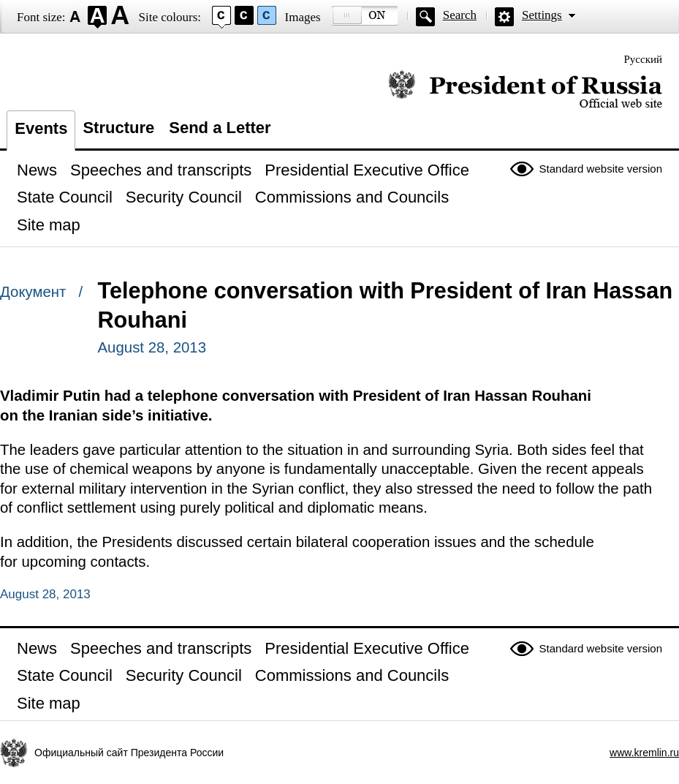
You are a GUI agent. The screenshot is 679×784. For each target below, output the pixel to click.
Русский (644, 59)
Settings (542, 15)
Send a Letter (220, 128)
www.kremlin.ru (644, 753)
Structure (118, 128)
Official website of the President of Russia (525, 90)
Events (41, 128)
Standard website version (601, 169)
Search (460, 15)
